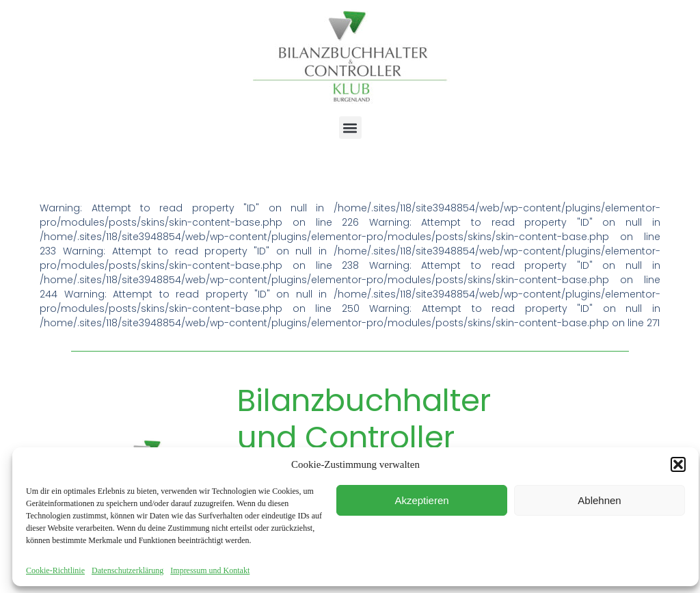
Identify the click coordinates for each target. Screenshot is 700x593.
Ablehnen (599, 500)
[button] (678, 464)
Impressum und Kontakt (210, 570)
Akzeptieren (421, 500)
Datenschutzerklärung (127, 570)
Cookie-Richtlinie (55, 570)
